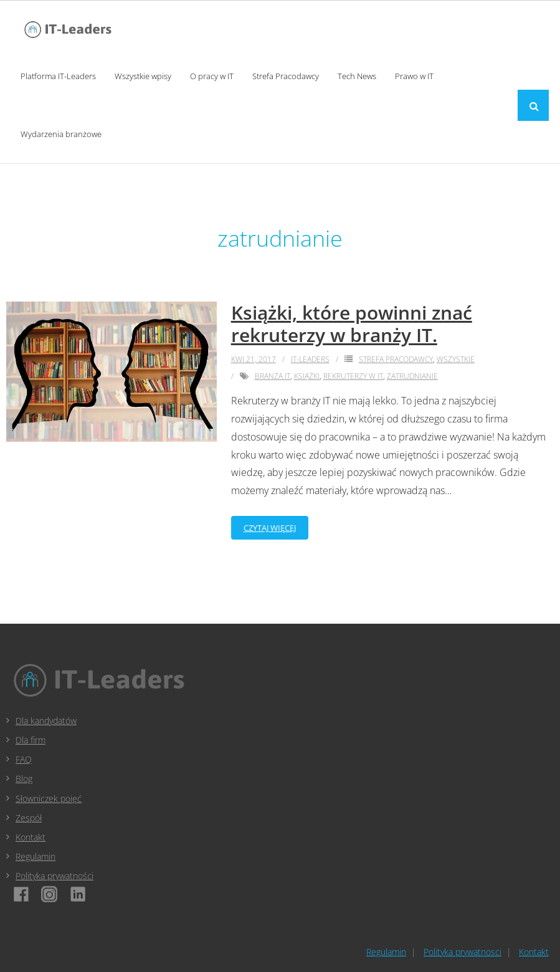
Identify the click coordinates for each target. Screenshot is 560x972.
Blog (24, 779)
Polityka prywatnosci (463, 952)
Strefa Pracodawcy (396, 359)
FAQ (24, 759)
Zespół (29, 818)
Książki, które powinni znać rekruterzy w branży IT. (352, 324)
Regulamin (36, 856)
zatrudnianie (412, 376)
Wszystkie (456, 359)
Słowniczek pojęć (49, 798)
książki (307, 376)
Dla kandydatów (46, 721)
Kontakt (31, 837)
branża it (273, 376)
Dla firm (31, 740)
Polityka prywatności (55, 876)
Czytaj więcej (270, 528)
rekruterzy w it (353, 376)
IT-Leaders (310, 359)
